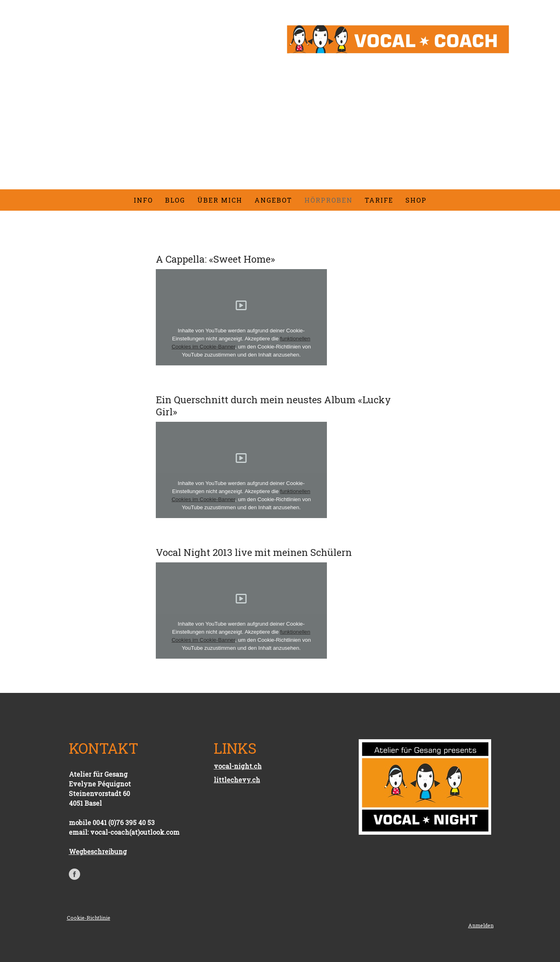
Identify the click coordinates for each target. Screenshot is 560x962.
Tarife (379, 200)
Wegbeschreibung (98, 851)
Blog (175, 200)
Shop (416, 200)
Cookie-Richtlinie (89, 918)
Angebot (273, 200)
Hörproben (329, 200)
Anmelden (481, 925)
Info (143, 200)
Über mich (220, 200)
